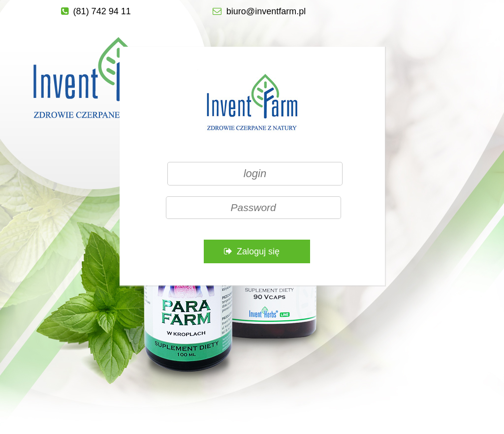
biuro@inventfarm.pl (266, 11)
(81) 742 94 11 (102, 11)
